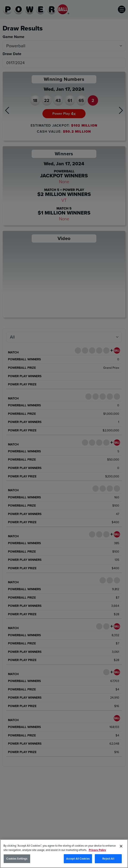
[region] (64, 854)
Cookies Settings (17, 859)
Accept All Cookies (78, 859)
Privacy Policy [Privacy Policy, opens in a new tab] (97, 850)
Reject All (108, 859)
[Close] (121, 846)
